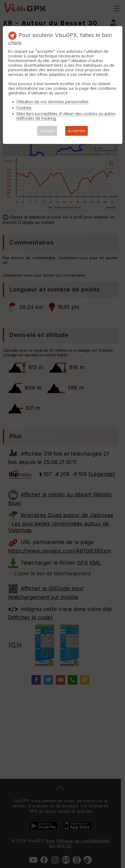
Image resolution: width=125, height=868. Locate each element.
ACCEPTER (77, 131)
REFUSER (47, 131)
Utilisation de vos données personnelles (52, 102)
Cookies (24, 108)
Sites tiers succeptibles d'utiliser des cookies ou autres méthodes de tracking (66, 116)
